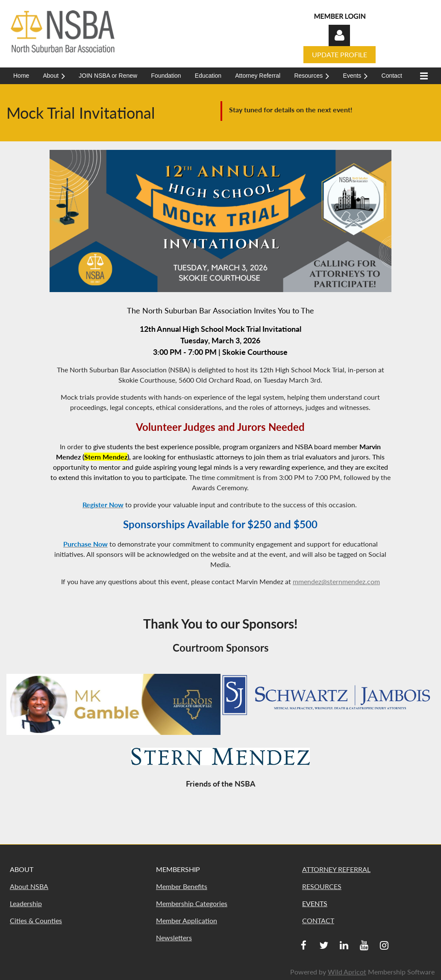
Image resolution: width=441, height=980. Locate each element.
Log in (339, 35)
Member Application (187, 920)
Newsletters (174, 938)
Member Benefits (182, 886)
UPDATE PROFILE (340, 54)
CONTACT (318, 920)
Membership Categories (192, 903)
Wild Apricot (347, 972)
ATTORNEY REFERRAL (336, 869)
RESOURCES (322, 886)
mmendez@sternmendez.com (336, 581)
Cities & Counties (36, 920)
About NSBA (29, 886)
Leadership (26, 903)
